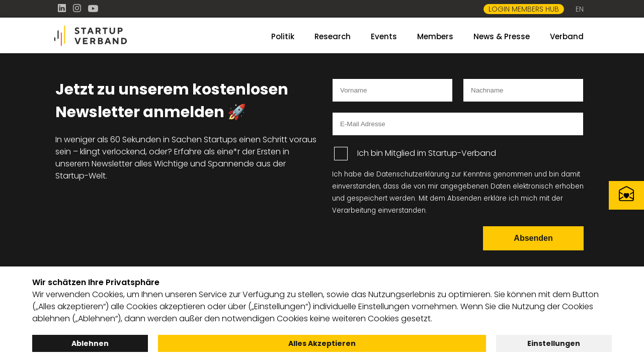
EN (580, 9)
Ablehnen (90, 343)
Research (333, 36)
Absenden (533, 238)
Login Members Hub (524, 9)
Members (435, 36)
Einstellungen (554, 343)
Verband (567, 36)
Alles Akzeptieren (322, 343)
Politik (283, 36)
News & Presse (502, 36)
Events (384, 36)
